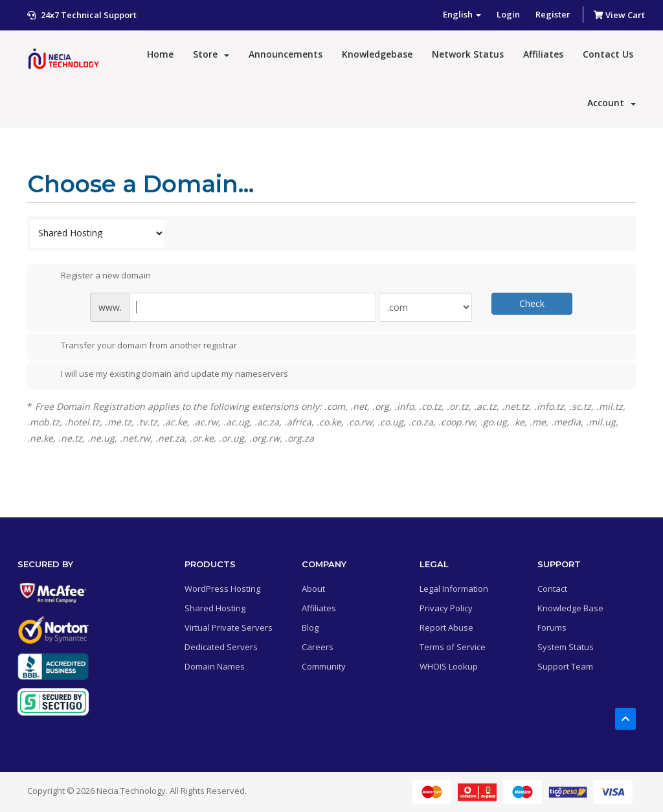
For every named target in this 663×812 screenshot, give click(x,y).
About (313, 589)
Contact (552, 589)
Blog (310, 627)
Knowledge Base (570, 608)
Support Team (565, 666)
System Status (566, 647)
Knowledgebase (377, 54)
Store (211, 54)
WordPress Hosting (222, 589)
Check (532, 303)
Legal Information (454, 589)
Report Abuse (446, 627)
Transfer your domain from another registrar (139, 346)
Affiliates (543, 54)
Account (612, 103)
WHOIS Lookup (449, 666)
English (462, 14)
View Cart (619, 15)
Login (508, 14)
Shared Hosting (215, 608)
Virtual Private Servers (229, 627)
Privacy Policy (446, 608)
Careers (318, 647)
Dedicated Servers (221, 647)
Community (324, 666)
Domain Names (215, 666)
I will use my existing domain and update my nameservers (164, 375)
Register (553, 14)
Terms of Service (453, 647)
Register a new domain (96, 276)
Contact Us (608, 54)
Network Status (468, 54)
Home (160, 54)
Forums (552, 627)
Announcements (286, 54)
